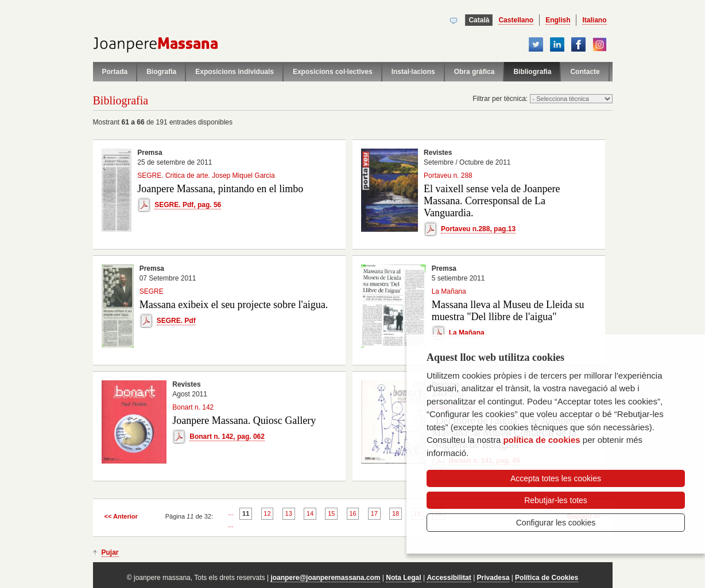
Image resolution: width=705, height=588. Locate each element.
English (558, 20)
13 (289, 513)
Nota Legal (403, 578)
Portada (115, 72)
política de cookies (541, 440)
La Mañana (467, 333)
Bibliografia (532, 72)
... (231, 513)
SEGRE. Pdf (176, 321)
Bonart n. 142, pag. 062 (227, 437)
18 (396, 513)
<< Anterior (121, 516)
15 (331, 513)
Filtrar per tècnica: (501, 99)
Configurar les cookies (556, 523)
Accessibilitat (449, 578)
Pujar (110, 552)
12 (267, 513)
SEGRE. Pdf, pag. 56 (188, 205)
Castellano (516, 20)
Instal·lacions (413, 72)
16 (352, 513)
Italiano (594, 20)
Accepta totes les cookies (556, 478)
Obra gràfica (474, 72)
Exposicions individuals (235, 72)
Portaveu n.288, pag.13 (478, 229)
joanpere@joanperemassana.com (325, 578)
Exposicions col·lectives (333, 72)
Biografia (161, 72)
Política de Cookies (547, 578)
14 (310, 513)
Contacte (585, 72)
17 (374, 513)
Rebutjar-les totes (556, 500)
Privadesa (493, 578)
